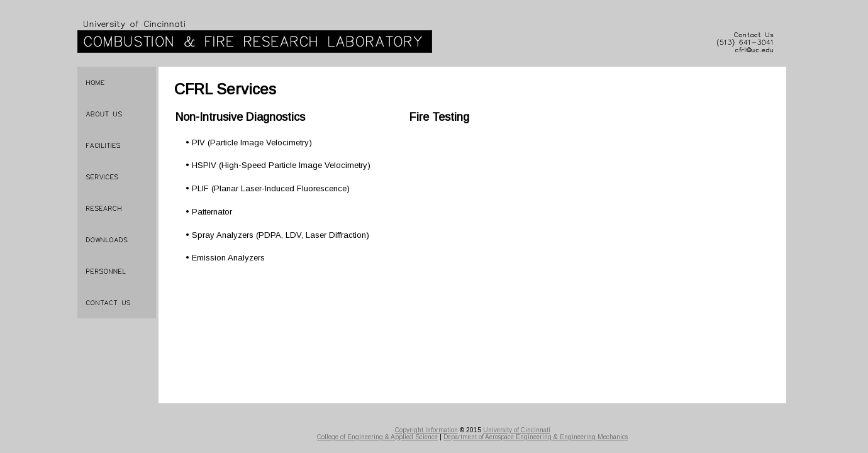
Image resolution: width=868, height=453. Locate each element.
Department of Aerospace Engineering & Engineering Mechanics (536, 437)
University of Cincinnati (517, 430)
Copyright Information (426, 430)
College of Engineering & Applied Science (377, 437)
